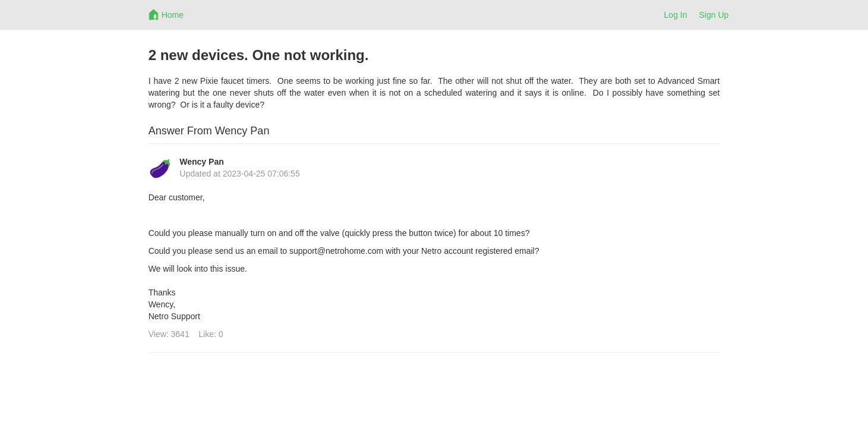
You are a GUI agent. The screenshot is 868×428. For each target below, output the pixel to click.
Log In (676, 15)
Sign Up (714, 15)
